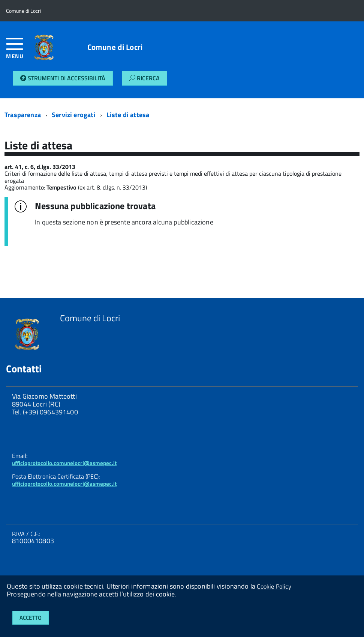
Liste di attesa (128, 115)
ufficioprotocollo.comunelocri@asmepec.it (64, 463)
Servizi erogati (74, 115)
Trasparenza (23, 115)
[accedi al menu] (16, 51)
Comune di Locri (115, 47)
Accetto (31, 618)
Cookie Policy (274, 586)
